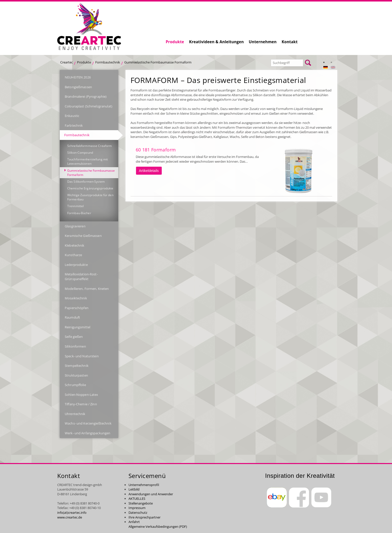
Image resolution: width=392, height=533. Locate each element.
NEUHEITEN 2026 (78, 77)
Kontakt (289, 42)
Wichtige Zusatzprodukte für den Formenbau (90, 197)
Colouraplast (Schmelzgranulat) (88, 106)
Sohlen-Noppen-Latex (81, 395)
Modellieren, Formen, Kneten (87, 289)
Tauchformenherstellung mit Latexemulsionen (87, 161)
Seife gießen (74, 337)
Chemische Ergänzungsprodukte (90, 188)
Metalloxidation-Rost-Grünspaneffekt (81, 276)
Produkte (175, 42)
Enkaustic (72, 116)
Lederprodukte (76, 265)
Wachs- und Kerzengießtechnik (88, 423)
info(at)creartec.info (72, 513)
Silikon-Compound (80, 153)
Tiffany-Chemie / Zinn (81, 404)
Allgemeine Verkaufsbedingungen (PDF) (158, 527)
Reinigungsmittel (77, 327)
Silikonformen (75, 346)
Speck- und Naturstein (82, 356)
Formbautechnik (108, 62)
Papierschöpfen (77, 308)
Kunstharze (73, 255)
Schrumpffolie (75, 385)
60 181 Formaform (156, 150)
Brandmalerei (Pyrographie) (86, 96)
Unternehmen (263, 42)
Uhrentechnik (75, 414)
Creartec (66, 62)
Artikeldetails (149, 171)
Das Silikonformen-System (86, 182)
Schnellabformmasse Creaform (89, 146)
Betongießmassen (78, 87)
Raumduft (72, 317)
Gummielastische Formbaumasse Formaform (158, 62)
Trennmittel (75, 206)
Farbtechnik (74, 125)
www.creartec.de (70, 517)
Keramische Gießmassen (83, 236)
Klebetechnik (75, 245)
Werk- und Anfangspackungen (87, 433)
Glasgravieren (75, 226)
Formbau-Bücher (79, 213)
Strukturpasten (76, 375)
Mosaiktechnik (76, 298)
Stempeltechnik (77, 366)
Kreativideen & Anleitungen (216, 42)
